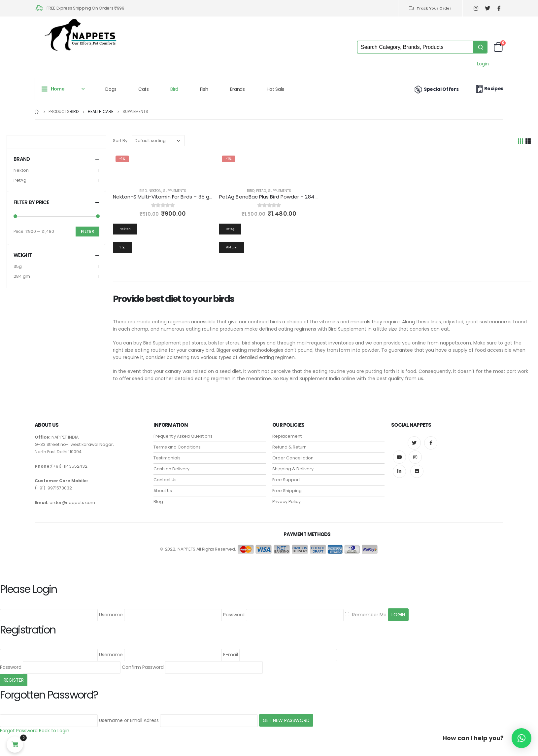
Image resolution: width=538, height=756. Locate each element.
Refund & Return (289, 447)
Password (234, 615)
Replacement (287, 436)
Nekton (155, 191)
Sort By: (121, 141)
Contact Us (165, 480)
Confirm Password (143, 667)
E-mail (231, 655)
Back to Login (54, 731)
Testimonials (167, 458)
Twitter (414, 443)
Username (111, 615)
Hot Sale (276, 89)
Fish (204, 89)
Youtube (399, 457)
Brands (237, 89)
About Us (163, 491)
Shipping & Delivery (293, 469)
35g (18, 266)
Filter (87, 231)
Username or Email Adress (129, 720)
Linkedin (399, 471)
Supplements (175, 191)
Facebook (431, 443)
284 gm (22, 276)
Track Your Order (430, 8)
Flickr (417, 471)
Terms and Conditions (177, 447)
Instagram (415, 457)
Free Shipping (287, 491)
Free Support (286, 480)
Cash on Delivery (171, 469)
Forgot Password (19, 731)
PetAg (261, 191)
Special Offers (436, 89)
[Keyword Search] (415, 47)
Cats (144, 89)
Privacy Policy (286, 502)
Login (483, 64)
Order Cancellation (293, 458)
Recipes (489, 89)
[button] (521, 738)
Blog (158, 502)
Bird (174, 89)
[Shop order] (158, 141)
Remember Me (366, 615)
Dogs (111, 89)
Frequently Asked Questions (183, 436)
